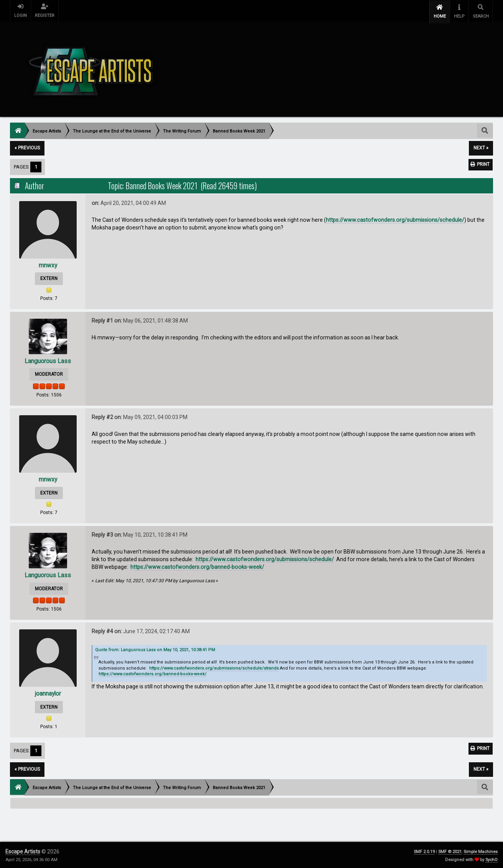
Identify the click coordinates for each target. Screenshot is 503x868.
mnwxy (48, 264)
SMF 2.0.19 (424, 851)
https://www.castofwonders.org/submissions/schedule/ (395, 219)
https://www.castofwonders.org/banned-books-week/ (197, 566)
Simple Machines (481, 851)
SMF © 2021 (450, 851)
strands (271, 667)
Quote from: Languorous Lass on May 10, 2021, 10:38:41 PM (155, 648)
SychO (491, 859)
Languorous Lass (48, 360)
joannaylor (48, 692)
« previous (27, 147)
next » (481, 147)
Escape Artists (23, 850)
